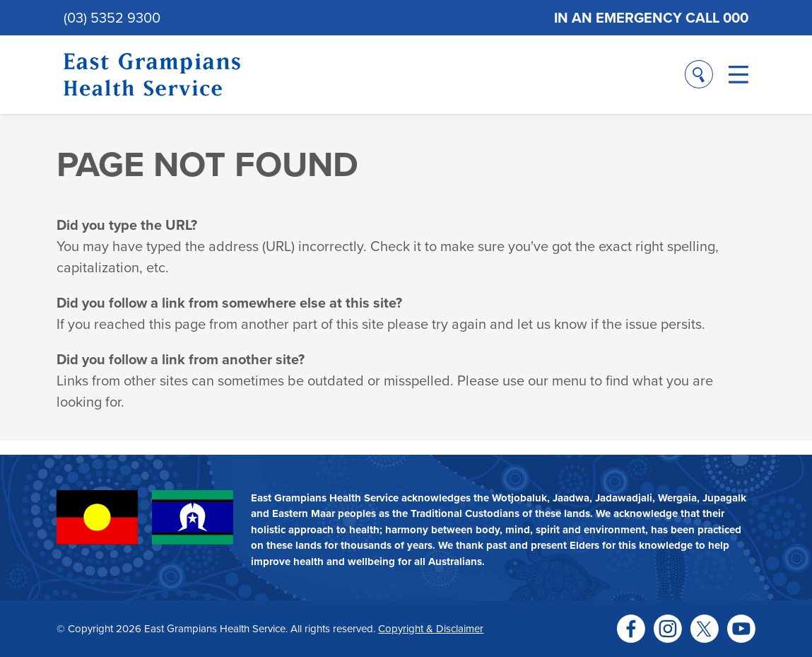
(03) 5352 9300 (112, 18)
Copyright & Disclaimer (431, 629)
